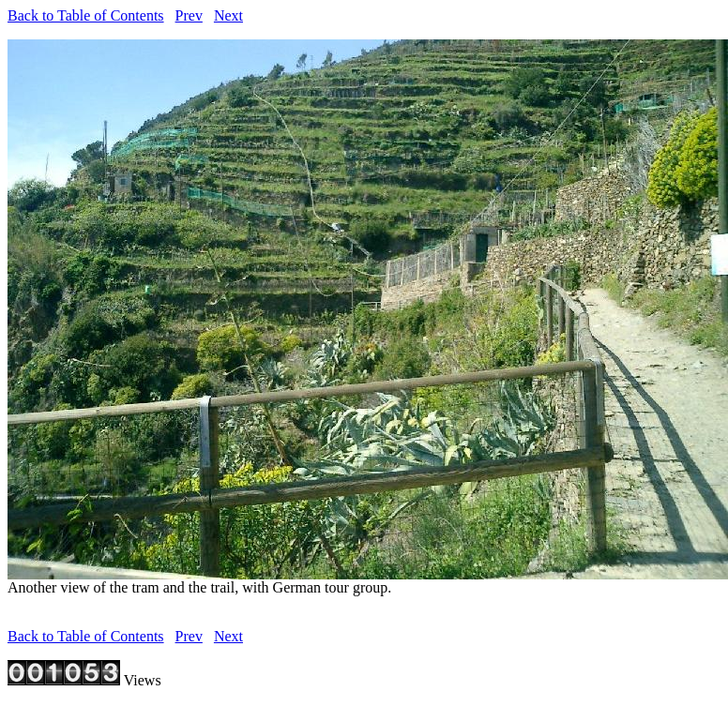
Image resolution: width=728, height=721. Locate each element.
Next (228, 15)
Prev (189, 15)
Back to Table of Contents (86, 15)
